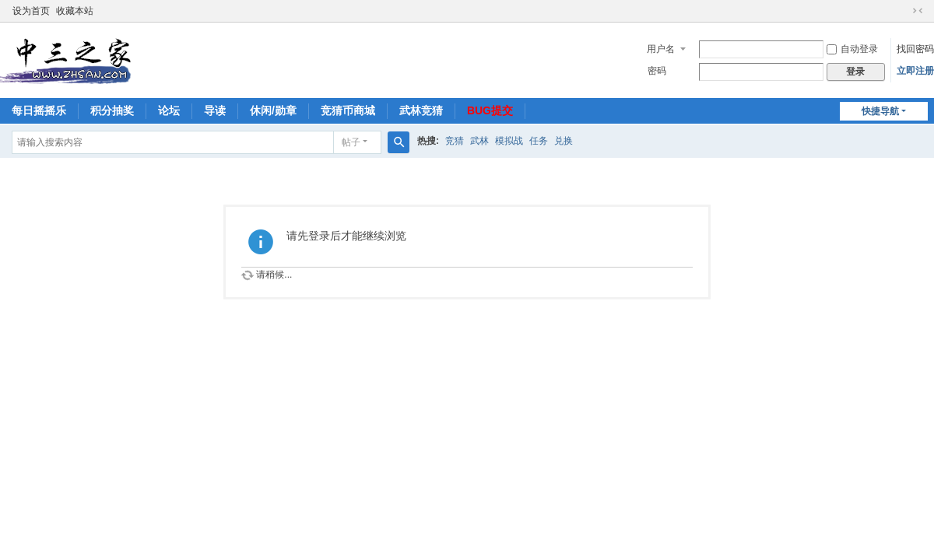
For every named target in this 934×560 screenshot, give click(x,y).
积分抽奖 (112, 110)
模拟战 (509, 141)
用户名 (661, 49)
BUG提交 (490, 110)
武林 (479, 141)
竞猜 (455, 141)
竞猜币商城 (348, 110)
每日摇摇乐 (39, 110)
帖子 (351, 142)
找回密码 (915, 49)
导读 (215, 110)
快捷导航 (880, 111)
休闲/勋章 (273, 110)
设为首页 (31, 11)
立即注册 (915, 71)
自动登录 (852, 49)
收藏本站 (75, 11)
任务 (539, 141)
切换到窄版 (918, 11)
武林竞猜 (421, 110)
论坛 (169, 110)
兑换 (564, 141)
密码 (657, 71)
